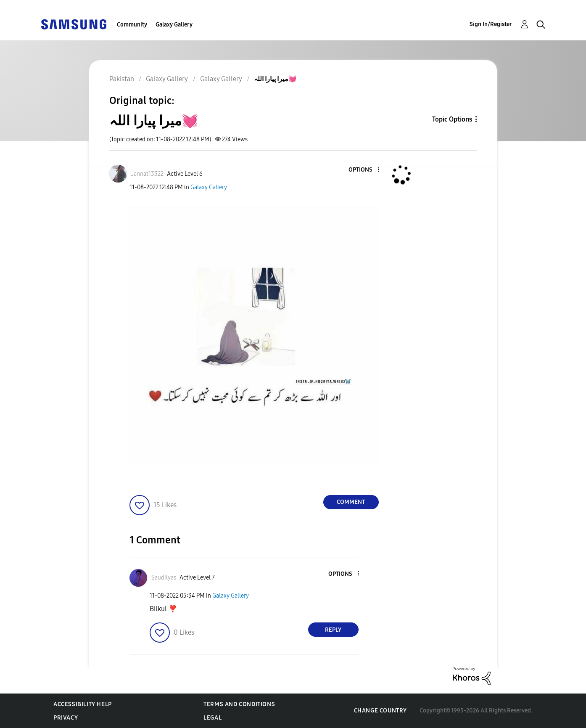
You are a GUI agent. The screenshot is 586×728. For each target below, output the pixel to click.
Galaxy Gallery (174, 25)
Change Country (380, 711)
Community (132, 25)
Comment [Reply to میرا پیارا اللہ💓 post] (351, 502)
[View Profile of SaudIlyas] (164, 578)
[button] (364, 170)
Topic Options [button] (452, 119)
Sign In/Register (491, 24)
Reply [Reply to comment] (333, 630)
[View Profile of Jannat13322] (147, 174)
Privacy (66, 718)
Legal (212, 718)
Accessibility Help (83, 704)
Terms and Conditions (239, 704)
